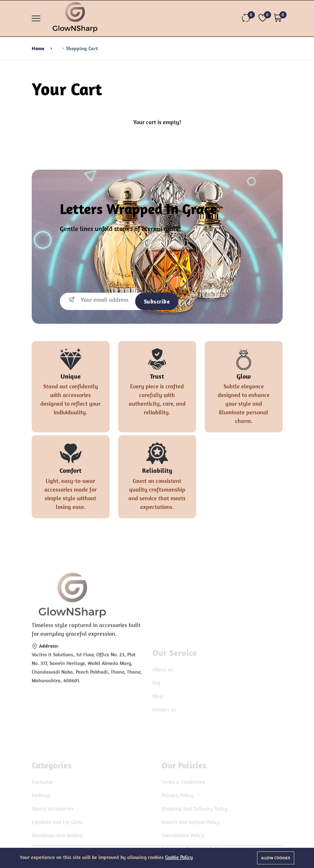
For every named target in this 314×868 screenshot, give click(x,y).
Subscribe (157, 301)
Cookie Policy (179, 857)
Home (38, 48)
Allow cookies (276, 858)
